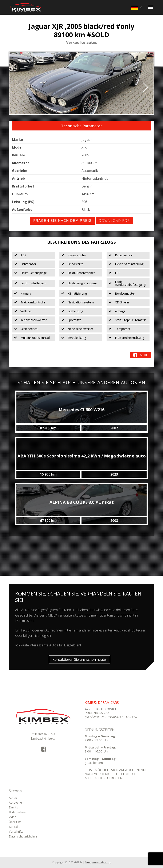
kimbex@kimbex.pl (44, 738)
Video (13, 817)
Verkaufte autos (81, 43)
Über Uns (15, 822)
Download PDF (114, 221)
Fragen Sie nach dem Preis (62, 221)
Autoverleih (17, 802)
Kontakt (14, 827)
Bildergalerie (17, 812)
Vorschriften (17, 831)
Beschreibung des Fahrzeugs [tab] (81, 242)
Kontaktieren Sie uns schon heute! (79, 659)
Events (13, 807)
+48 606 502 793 (44, 734)
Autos (13, 798)
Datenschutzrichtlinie (23, 836)
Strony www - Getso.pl (98, 862)
